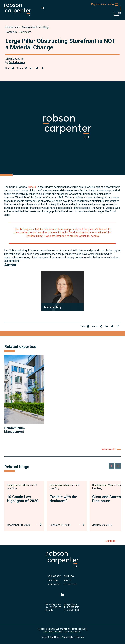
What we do (109, 449)
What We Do (54, 584)
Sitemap (80, 637)
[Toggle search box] (43, 8)
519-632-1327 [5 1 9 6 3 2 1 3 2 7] (73, 607)
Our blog (111, 541)
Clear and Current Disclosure (107, 499)
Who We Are (54, 576)
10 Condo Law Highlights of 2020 (23, 499)
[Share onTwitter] (37, 68)
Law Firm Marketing (53, 632)
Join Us (67, 580)
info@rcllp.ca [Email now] (70, 604)
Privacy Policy (68, 637)
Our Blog (69, 576)
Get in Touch (70, 584)
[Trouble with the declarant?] (82, 525)
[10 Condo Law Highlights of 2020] (39, 525)
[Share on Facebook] (43, 68)
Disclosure (25, 32)
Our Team (53, 580)
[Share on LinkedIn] (31, 68)
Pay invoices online (105, 4)
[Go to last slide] (111, 466)
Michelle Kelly (17, 62)
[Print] (13, 68)
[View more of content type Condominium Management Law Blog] (27, 27)
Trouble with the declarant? (63, 499)
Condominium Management (14, 430)
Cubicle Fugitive (73, 632)
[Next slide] (118, 466)
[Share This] (26, 68)
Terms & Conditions (51, 637)
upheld (32, 187)
